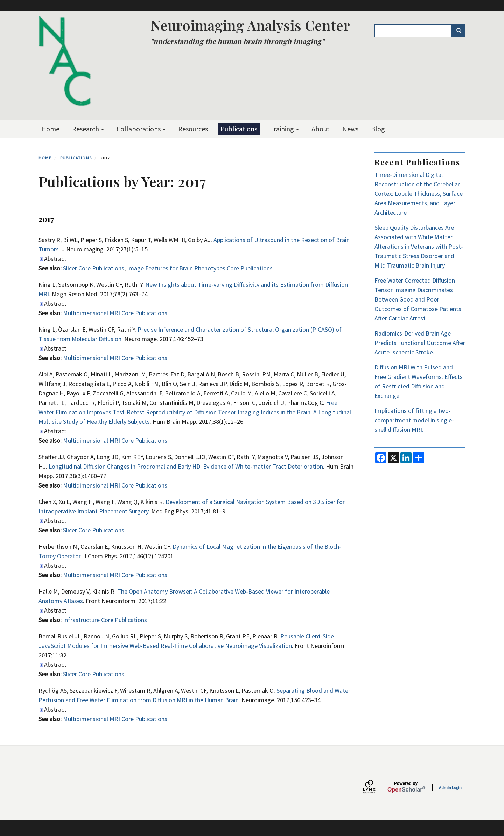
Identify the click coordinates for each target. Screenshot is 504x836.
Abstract (55, 259)
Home (50, 129)
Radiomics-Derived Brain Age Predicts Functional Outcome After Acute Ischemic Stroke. (420, 343)
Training (284, 129)
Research (88, 129)
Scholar (406, 787)
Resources (193, 129)
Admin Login (450, 787)
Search (461, 31)
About (321, 129)
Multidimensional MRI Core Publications (115, 313)
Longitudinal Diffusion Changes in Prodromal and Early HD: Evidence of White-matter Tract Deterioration (186, 466)
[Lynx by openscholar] (375, 787)
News (350, 129)
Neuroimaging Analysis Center (250, 25)
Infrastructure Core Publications (105, 620)
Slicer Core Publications (94, 268)
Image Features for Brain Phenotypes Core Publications (200, 268)
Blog (378, 129)
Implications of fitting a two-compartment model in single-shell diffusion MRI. (414, 420)
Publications (239, 129)
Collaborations (141, 129)
